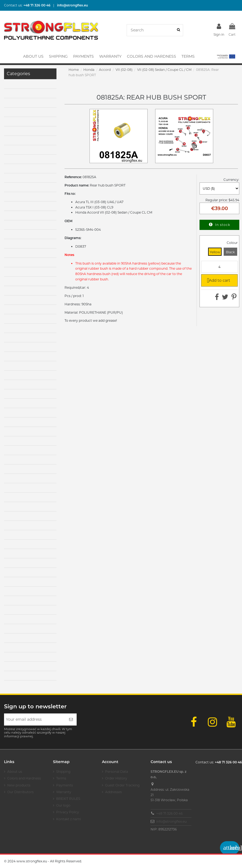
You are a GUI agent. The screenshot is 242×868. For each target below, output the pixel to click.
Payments (65, 785)
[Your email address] (35, 719)
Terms (61, 778)
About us (15, 772)
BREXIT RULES (68, 799)
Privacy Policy (68, 812)
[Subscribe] (71, 719)
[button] (226, 56)
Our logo (63, 805)
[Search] (178, 30)
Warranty (64, 792)
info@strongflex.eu (171, 821)
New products (19, 785)
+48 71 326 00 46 (169, 813)
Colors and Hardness (24, 778)
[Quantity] (219, 267)
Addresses (113, 792)
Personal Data (117, 772)
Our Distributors (20, 792)
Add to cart (217, 280)
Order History (116, 778)
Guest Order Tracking (122, 785)
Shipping (63, 772)
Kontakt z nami (69, 819)
